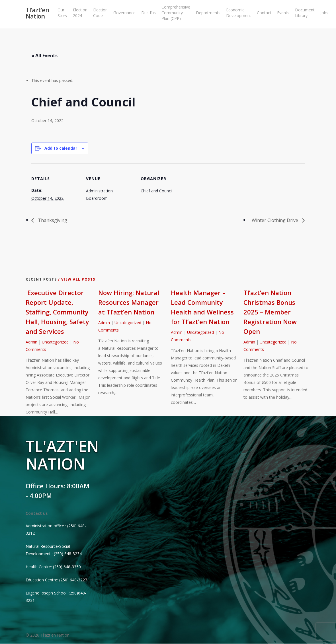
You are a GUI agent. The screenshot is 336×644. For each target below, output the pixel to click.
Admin (31, 342)
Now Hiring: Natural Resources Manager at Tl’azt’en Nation (129, 302)
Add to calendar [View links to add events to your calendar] (61, 148)
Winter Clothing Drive (275, 220)
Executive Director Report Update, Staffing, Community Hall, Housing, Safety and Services (57, 312)
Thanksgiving (52, 220)
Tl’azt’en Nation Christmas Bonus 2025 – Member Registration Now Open (270, 312)
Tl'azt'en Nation (37, 14)
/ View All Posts (76, 279)
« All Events (44, 55)
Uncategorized (55, 342)
